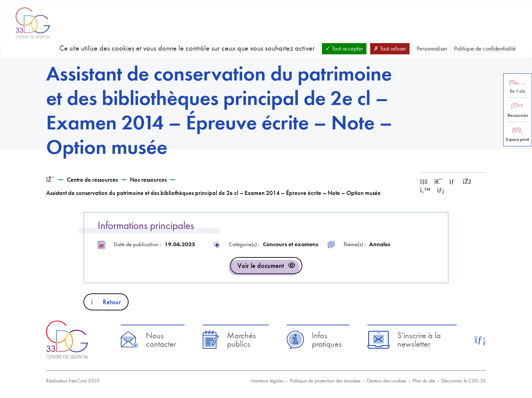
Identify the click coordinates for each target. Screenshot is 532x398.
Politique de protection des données (325, 381)
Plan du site (424, 381)
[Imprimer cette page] (438, 182)
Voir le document (261, 266)
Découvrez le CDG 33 (464, 381)
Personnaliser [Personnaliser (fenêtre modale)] (432, 48)
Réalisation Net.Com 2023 (73, 381)
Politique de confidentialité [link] (485, 48)
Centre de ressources (92, 179)
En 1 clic (518, 91)
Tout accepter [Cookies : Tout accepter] (344, 48)
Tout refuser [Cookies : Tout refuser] (390, 48)
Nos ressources (148, 179)
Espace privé (518, 139)
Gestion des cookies (386, 381)
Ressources (518, 115)
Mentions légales (267, 381)
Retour (106, 302)
